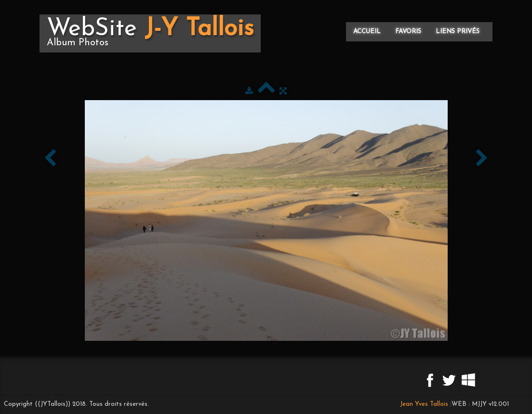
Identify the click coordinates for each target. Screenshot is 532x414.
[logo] (150, 33)
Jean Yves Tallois (424, 404)
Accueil (367, 32)
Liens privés (458, 32)
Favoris (408, 32)
